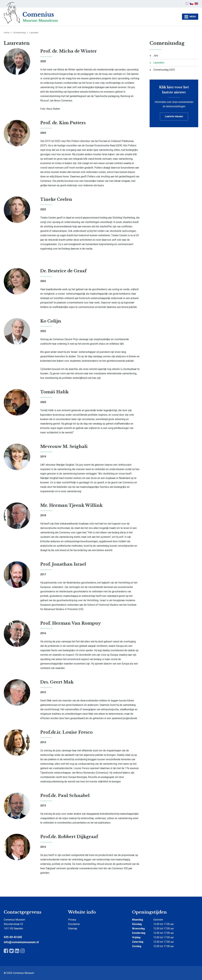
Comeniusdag (19, 33)
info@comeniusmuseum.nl (21, 942)
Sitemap (73, 929)
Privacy (72, 920)
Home (7, 33)
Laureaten (159, 63)
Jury (156, 55)
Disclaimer (74, 924)
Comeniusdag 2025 (164, 70)
